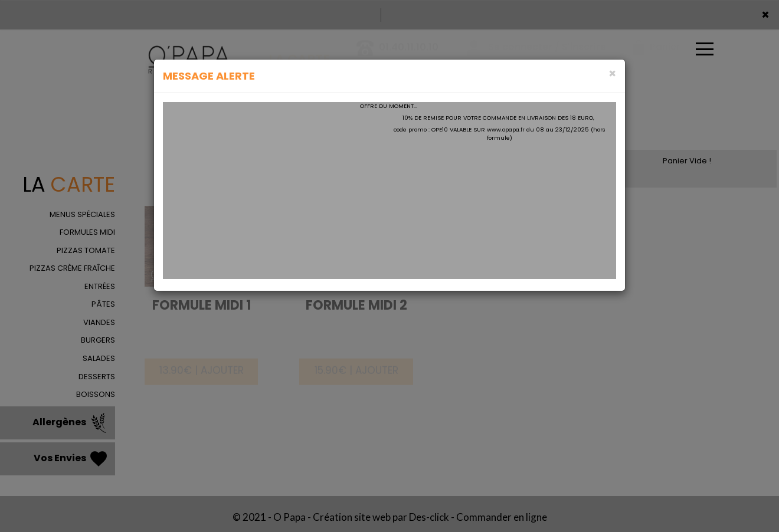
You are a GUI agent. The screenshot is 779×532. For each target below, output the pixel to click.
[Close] (612, 73)
